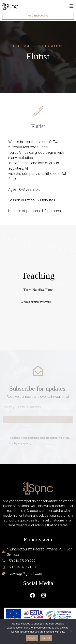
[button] (72, 6)
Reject (46, 638)
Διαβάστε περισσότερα (36, 302)
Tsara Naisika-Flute (38, 290)
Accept (32, 638)
